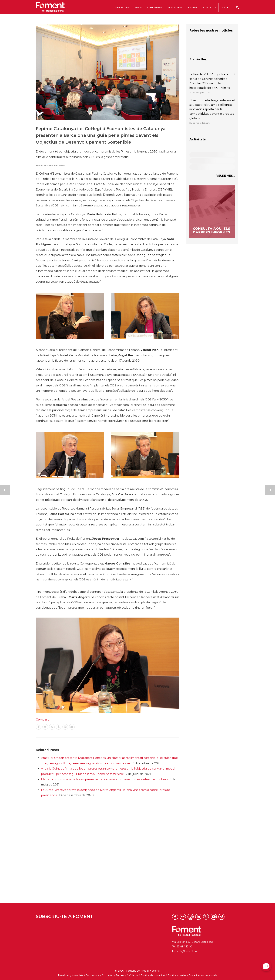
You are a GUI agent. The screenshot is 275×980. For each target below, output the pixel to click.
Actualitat (108, 975)
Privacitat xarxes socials (203, 975)
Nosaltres (64, 975)
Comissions (93, 975)
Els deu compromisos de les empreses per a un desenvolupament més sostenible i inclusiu (104, 779)
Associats (78, 975)
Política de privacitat (153, 975)
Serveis (120, 975)
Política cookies (177, 975)
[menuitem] (225, 8)
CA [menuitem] (224, 8)
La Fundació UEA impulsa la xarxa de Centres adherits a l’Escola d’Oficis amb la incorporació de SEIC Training (210, 81)
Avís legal (133, 975)
